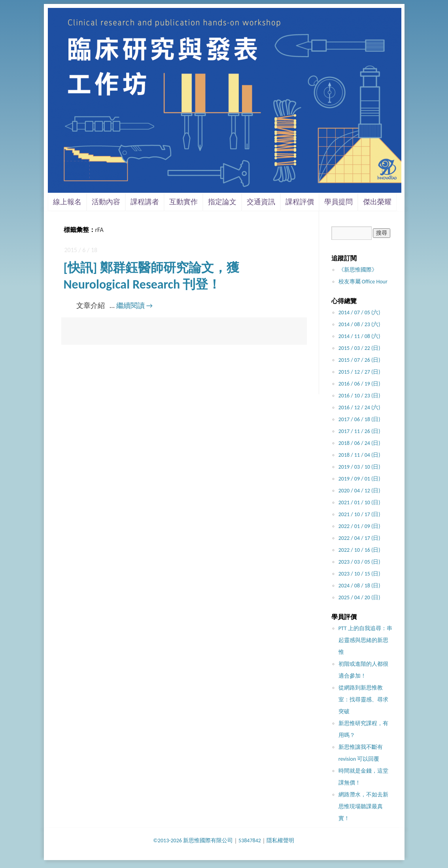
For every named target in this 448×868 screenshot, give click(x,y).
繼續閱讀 (134, 306)
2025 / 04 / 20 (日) (359, 597)
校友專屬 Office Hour (363, 282)
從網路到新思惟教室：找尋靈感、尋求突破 (363, 700)
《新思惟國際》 (358, 270)
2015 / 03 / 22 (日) (359, 348)
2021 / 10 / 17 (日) (359, 514)
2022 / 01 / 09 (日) (359, 526)
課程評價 (300, 202)
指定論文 (222, 202)
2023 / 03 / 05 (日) (359, 562)
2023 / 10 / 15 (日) (359, 574)
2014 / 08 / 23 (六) (359, 324)
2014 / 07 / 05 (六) (359, 312)
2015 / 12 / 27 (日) (359, 372)
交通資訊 (261, 202)
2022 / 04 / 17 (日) (359, 538)
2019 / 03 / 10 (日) (359, 467)
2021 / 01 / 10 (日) (359, 502)
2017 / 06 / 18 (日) (359, 419)
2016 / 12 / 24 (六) (359, 407)
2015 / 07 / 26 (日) (359, 360)
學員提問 (338, 202)
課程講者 (145, 202)
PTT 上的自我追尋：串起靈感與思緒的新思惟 (365, 640)
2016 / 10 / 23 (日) (359, 396)
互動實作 (183, 202)
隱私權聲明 (280, 840)
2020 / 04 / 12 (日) (359, 491)
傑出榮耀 (377, 202)
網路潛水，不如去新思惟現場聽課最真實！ (363, 806)
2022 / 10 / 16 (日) (359, 550)
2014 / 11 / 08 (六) (359, 336)
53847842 (250, 840)
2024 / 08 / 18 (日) (359, 586)
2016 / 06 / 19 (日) (359, 384)
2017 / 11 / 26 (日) (359, 431)
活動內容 (106, 202)
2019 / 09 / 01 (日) (359, 479)
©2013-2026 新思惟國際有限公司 (193, 840)
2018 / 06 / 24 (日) (359, 443)
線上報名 (67, 202)
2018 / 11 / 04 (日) (359, 455)
